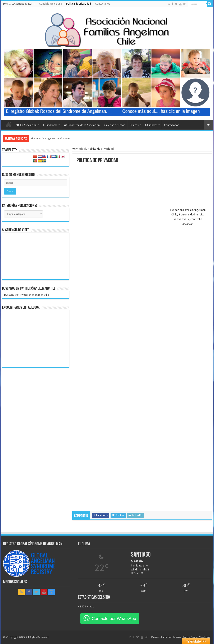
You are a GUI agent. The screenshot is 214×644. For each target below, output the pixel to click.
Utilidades (151, 125)
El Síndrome (50, 125)
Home (9, 125)
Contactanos (103, 4)
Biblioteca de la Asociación (82, 125)
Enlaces (134, 125)
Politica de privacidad (79, 4)
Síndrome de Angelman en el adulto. (50, 138)
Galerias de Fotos (115, 125)
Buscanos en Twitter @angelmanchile (29, 289)
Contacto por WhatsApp (114, 619)
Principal (79, 149)
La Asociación (27, 125)
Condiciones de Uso (51, 4)
